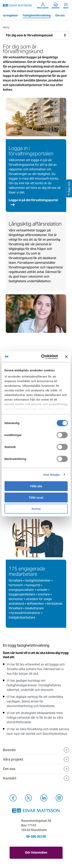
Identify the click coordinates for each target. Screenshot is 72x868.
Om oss (60, 15)
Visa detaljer (52, 474)
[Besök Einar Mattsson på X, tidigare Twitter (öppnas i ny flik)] (28, 799)
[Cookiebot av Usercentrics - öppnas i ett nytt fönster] (49, 357)
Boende (56, 6)
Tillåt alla (36, 486)
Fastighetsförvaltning (37, 15)
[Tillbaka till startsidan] (17, 5)
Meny (66, 6)
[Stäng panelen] (66, 357)
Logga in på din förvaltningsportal (33, 200)
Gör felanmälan (36, 853)
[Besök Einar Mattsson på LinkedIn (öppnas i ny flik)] (44, 799)
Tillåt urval (36, 497)
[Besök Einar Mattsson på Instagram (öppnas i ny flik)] (59, 799)
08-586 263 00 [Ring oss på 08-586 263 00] (36, 837)
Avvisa (36, 509)
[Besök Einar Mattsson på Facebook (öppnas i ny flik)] (13, 799)
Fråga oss (69, 188)
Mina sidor (43, 6)
